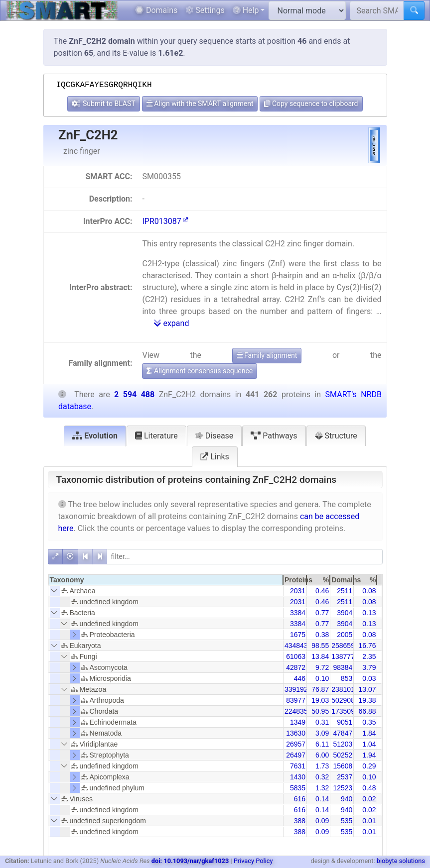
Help (246, 10)
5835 (298, 788)
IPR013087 (165, 221)
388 (300, 821)
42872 (296, 667)
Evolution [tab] (95, 436)
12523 (343, 788)
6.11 (322, 744)
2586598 (345, 646)
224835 (296, 711)
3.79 (369, 667)
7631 (298, 766)
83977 (296, 700)
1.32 (322, 788)
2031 (298, 591)
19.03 (320, 700)
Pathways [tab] (274, 436)
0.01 (369, 821)
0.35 (369, 722)
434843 (296, 646)
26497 (296, 755)
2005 (345, 635)
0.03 (369, 678)
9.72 (322, 667)
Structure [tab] (336, 436)
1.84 (369, 733)
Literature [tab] (156, 436)
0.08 (369, 591)
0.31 (322, 722)
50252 (343, 755)
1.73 (322, 766)
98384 (343, 667)
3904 (345, 613)
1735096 (345, 711)
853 (347, 678)
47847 (343, 733)
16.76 (367, 646)
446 (300, 678)
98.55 (320, 646)
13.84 (320, 656)
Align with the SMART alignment (200, 104)
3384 (298, 613)
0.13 (369, 613)
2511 (345, 591)
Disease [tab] (215, 436)
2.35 (369, 656)
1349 (298, 722)
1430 (298, 777)
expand (171, 323)
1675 (298, 635)
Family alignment (267, 355)
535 (347, 821)
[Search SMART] (377, 10)
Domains (156, 10)
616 (300, 799)
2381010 (345, 689)
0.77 (322, 613)
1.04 (369, 744)
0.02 (369, 799)
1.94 (369, 755)
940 (347, 799)
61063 (296, 656)
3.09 (322, 733)
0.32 (322, 777)
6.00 (322, 755)
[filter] (245, 557)
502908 (343, 700)
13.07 (367, 689)
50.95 (320, 711)
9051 (345, 722)
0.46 (322, 591)
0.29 (369, 766)
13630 (296, 733)
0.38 (322, 635)
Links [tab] (215, 457)
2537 (345, 777)
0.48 (369, 788)
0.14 (322, 799)
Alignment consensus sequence (200, 371)
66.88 (367, 711)
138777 (343, 656)
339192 (296, 689)
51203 (343, 744)
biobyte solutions (401, 861)
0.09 (322, 821)
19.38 (367, 700)
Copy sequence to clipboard (311, 104)
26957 (296, 744)
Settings (205, 10)
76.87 (320, 689)
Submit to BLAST (103, 104)
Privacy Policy (253, 861)
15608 (343, 766)
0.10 (322, 678)
